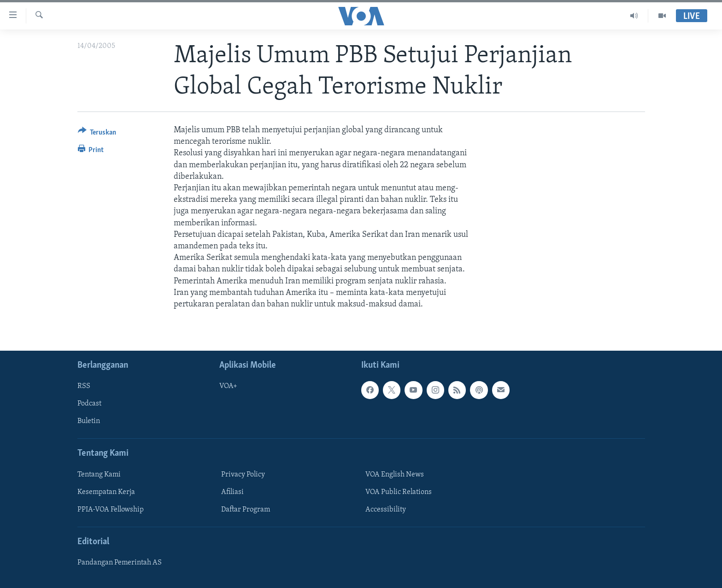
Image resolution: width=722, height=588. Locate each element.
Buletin (89, 422)
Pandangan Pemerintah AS (120, 563)
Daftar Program (246, 510)
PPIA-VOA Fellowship (111, 510)
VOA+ (228, 386)
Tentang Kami (99, 475)
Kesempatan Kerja (106, 492)
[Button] (97, 134)
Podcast (89, 404)
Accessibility (386, 510)
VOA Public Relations (399, 492)
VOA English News (395, 475)
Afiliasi (232, 492)
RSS (84, 386)
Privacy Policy (243, 475)
